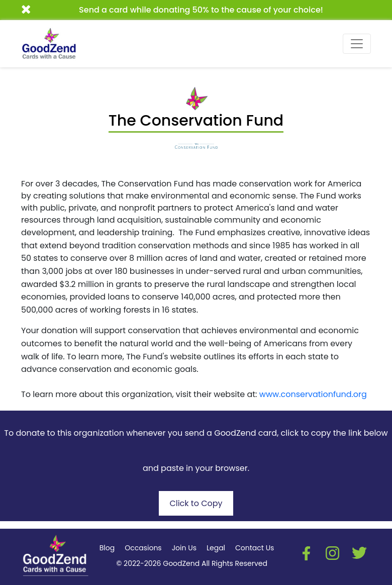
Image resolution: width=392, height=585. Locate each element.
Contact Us (255, 548)
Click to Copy (196, 503)
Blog (107, 548)
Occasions (143, 548)
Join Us (184, 548)
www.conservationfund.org (313, 394)
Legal (216, 548)
